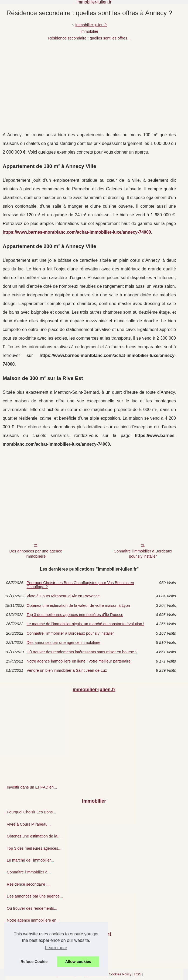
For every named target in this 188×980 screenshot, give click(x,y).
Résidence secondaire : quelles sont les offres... (89, 38)
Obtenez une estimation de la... (34, 836)
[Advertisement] (89, 82)
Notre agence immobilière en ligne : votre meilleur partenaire (79, 661)
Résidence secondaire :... (29, 884)
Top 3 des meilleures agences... (34, 848)
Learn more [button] (56, 948)
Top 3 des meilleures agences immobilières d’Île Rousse (75, 615)
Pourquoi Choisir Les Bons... (31, 812)
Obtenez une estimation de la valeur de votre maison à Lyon (78, 605)
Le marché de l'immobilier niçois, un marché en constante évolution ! (86, 624)
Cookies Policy (120, 974)
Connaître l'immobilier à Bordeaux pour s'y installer (143, 554)
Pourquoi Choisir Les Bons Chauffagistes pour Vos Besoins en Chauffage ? (80, 585)
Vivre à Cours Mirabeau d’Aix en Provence (63, 596)
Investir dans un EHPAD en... (32, 787)
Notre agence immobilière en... (33, 920)
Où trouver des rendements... (32, 908)
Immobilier (89, 31)
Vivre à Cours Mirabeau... (29, 824)
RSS (138, 974)
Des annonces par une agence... (35, 896)
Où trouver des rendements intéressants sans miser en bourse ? (82, 652)
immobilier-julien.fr (91, 25)
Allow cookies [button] (78, 962)
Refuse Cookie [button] (34, 962)
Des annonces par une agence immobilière (36, 554)
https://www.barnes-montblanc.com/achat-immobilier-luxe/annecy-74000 (77, 232)
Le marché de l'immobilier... (30, 860)
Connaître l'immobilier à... (29, 872)
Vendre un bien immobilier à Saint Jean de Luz (67, 670)
